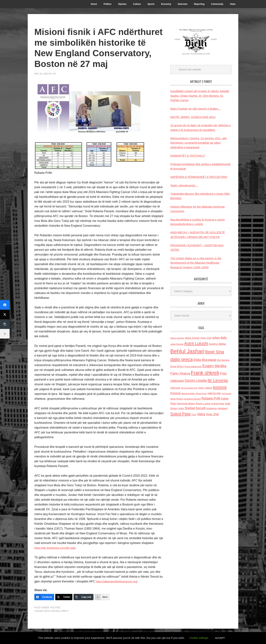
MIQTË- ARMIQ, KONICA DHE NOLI (193, 117)
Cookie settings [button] (199, 638)
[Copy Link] (83, 597)
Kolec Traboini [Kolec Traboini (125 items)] (205, 388)
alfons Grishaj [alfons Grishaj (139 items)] (192, 338)
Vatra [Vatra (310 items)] (201, 414)
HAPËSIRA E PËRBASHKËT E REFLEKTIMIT (199, 177)
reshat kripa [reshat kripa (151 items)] (218, 404)
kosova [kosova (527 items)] (220, 387)
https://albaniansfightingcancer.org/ (119, 581)
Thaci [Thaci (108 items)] (194, 415)
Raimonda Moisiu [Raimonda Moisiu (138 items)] (186, 404)
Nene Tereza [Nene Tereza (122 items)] (177, 399)
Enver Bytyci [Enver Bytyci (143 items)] (177, 366)
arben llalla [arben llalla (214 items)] (219, 338)
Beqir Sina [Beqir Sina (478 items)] (214, 352)
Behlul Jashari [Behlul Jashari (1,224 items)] (187, 351)
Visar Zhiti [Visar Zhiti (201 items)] (212, 414)
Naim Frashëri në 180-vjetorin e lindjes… (195, 109)
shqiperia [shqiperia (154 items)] (212, 408)
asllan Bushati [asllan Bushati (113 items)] (177, 344)
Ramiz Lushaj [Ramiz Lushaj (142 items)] (203, 404)
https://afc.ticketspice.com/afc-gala (57, 548)
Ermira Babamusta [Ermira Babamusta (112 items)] (193, 366)
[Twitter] (64, 597)
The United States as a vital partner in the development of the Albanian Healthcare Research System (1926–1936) (196, 263)
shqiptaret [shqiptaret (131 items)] (222, 408)
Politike (55, 608)
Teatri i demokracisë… (184, 185)
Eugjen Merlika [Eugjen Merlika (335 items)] (214, 366)
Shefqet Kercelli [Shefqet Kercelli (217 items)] (195, 408)
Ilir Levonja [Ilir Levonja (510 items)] (218, 380)
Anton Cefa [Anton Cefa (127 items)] (206, 338)
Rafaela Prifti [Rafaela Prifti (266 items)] (211, 398)
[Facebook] (44, 597)
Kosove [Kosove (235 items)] (175, 393)
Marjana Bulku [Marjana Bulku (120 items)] (188, 393)
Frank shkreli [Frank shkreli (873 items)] (205, 373)
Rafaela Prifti (60, 611)
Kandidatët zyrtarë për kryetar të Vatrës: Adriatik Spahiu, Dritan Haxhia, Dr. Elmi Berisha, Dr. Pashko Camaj (200, 96)
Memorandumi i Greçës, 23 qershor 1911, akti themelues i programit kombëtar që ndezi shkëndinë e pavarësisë (198, 143)
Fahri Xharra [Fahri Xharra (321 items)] (180, 373)
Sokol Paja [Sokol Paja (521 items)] (180, 414)
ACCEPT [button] (220, 638)
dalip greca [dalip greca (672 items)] (181, 359)
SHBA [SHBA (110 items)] (181, 408)
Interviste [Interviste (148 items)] (175, 388)
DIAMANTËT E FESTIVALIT (188, 156)
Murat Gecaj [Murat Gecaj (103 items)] (201, 393)
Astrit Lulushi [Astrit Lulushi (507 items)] (196, 343)
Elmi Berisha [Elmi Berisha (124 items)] (223, 360)
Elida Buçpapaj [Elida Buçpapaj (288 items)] (205, 360)
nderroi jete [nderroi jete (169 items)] (214, 393)
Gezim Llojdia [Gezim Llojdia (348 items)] (196, 381)
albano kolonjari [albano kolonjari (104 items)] (177, 338)
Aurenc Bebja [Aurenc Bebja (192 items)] (217, 344)
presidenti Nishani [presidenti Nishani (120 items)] (192, 399)
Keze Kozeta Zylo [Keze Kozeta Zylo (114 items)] (189, 388)
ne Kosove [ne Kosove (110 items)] (226, 393)
